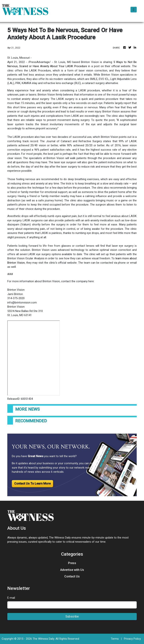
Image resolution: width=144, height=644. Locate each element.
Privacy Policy (132, 639)
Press (72, 563)
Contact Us (72, 576)
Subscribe (72, 616)
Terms (115, 639)
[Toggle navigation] (134, 10)
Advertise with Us (72, 570)
